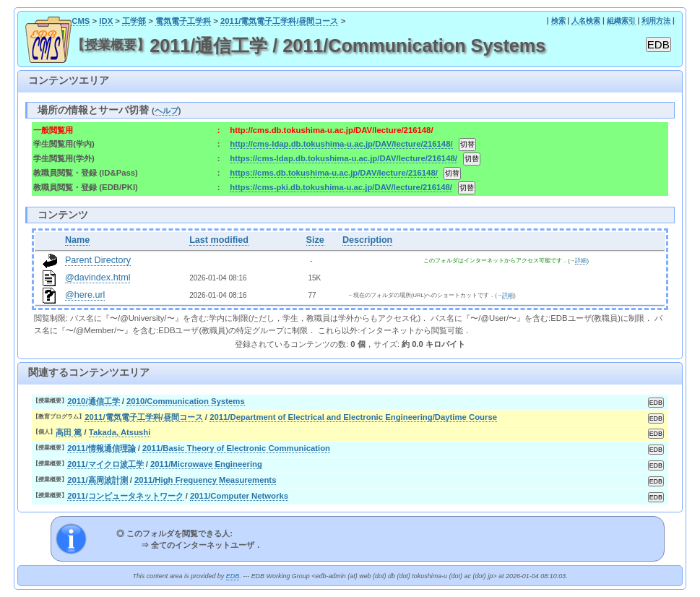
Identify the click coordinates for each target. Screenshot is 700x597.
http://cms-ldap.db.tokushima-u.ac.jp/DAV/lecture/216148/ (341, 144)
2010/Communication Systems (186, 401)
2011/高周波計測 (97, 480)
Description (367, 240)
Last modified (219, 240)
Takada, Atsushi (120, 432)
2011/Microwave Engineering (206, 464)
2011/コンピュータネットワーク (125, 496)
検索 (558, 21)
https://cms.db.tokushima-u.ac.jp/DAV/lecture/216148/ (333, 173)
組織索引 (621, 21)
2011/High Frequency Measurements (205, 480)
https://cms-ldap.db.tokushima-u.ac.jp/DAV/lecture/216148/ (343, 158)
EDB (233, 576)
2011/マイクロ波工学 (105, 464)
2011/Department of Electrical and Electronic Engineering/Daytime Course (353, 417)
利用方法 (656, 21)
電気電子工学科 (183, 21)
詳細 (581, 261)
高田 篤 (69, 432)
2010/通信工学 (93, 401)
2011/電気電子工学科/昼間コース (280, 21)
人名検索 (586, 21)
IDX (106, 21)
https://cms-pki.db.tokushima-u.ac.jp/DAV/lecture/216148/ (341, 187)
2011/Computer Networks (239, 496)
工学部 (134, 21)
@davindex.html (98, 278)
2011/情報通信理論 (101, 448)
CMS (81, 21)
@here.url (85, 295)
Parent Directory (98, 260)
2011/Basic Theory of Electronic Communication (236, 448)
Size (315, 240)
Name (77, 240)
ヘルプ (167, 111)
